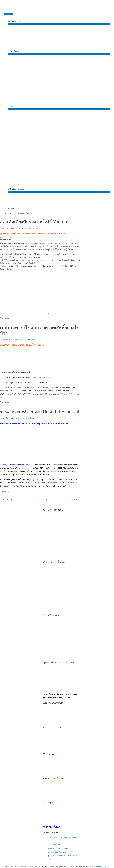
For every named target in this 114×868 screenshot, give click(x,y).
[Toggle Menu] (59, 24)
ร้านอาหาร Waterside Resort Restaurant (40, 412)
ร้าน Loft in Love (54, 844)
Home (6, 213)
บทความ (11, 106)
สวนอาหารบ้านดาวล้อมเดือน (58, 848)
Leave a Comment (6, 228)
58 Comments (5, 340)
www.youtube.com (46, 243)
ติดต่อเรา (12, 209)
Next (74, 499)
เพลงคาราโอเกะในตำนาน (57, 852)
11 (55, 499)
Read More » (4, 318)
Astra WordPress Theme (100, 867)
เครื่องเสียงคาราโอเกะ (16, 189)
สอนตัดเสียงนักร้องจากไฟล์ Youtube (35, 222)
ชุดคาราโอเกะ (14, 51)
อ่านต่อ (48, 313)
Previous (7, 499)
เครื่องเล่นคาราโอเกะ (16, 21)
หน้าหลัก (11, 18)
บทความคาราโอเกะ (21, 228)
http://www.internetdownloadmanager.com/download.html (37, 260)
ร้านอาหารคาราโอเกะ (22, 418)
